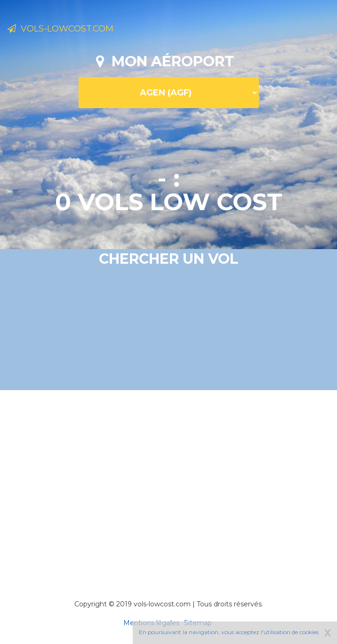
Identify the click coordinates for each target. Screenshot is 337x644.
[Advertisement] (172, 482)
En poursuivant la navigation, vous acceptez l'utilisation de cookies (229, 632)
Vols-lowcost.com (60, 29)
